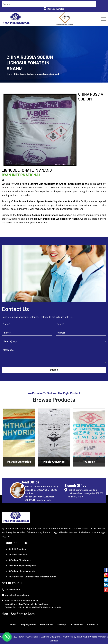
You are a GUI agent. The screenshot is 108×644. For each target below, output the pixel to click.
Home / (10, 74)
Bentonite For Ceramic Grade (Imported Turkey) (33, 577)
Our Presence (76, 624)
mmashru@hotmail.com (15, 595)
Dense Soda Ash (18, 554)
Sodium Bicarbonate (20, 560)
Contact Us (93, 624)
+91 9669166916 (11, 589)
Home (13, 624)
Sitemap (62, 624)
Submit (54, 370)
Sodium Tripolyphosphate (22, 565)
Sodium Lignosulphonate (22, 571)
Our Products (47, 624)
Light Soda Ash (17, 549)
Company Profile (28, 624)
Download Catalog (54, 9)
